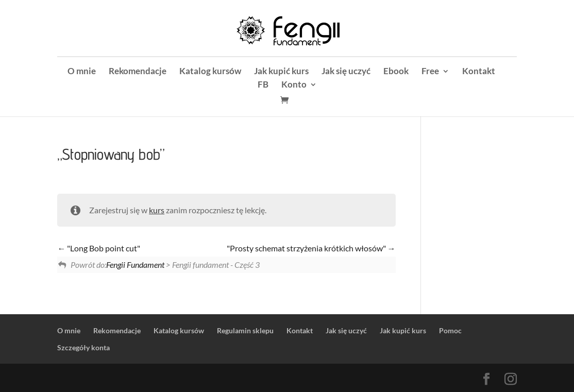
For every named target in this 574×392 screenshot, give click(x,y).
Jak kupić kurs (281, 72)
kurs (157, 210)
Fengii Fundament (135, 265)
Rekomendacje (138, 72)
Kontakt (479, 72)
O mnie (82, 72)
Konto (294, 85)
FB (263, 85)
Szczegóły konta (83, 347)
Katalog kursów (210, 72)
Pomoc (450, 330)
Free (430, 72)
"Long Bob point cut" (99, 248)
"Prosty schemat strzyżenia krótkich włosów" (311, 248)
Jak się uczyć (346, 72)
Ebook (396, 72)
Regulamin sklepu (245, 330)
